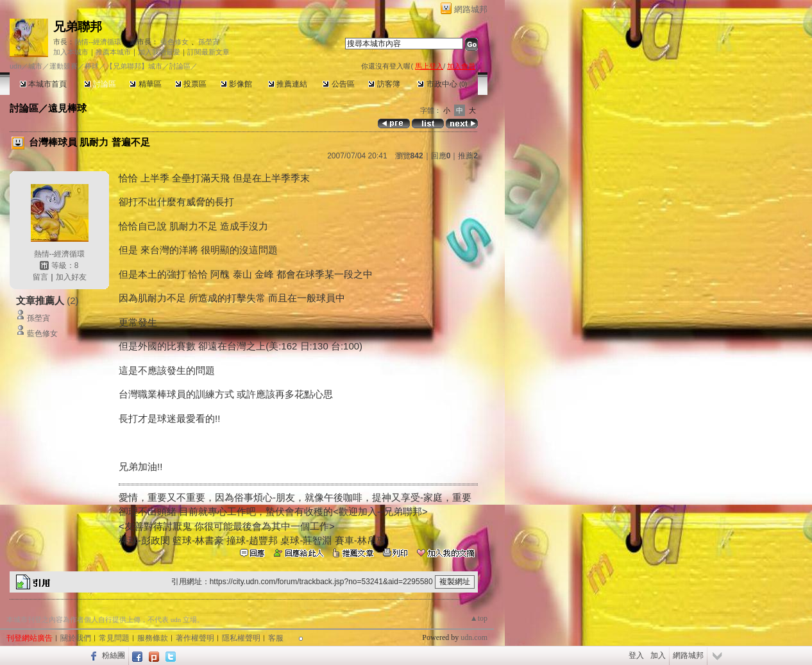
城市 (35, 66)
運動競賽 (63, 66)
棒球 (92, 66)
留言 (40, 277)
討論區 (100, 84)
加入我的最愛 (159, 52)
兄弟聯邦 (78, 27)
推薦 (468, 156)
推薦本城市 (113, 52)
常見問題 (114, 638)
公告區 (338, 84)
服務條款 (153, 638)
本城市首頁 (43, 84)
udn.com (474, 637)
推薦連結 (288, 84)
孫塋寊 (209, 42)
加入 (658, 655)
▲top (479, 618)
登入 (636, 655)
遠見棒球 (67, 108)
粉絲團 (114, 655)
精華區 (145, 84)
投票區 (191, 84)
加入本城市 (71, 52)
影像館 (236, 84)
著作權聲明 (195, 638)
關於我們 (76, 638)
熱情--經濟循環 (98, 42)
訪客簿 (384, 84)
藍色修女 (174, 42)
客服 (276, 638)
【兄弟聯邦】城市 (134, 66)
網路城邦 (471, 9)
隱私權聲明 (241, 638)
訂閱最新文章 (208, 52)
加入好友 (71, 277)
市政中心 (442, 84)
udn (15, 66)
